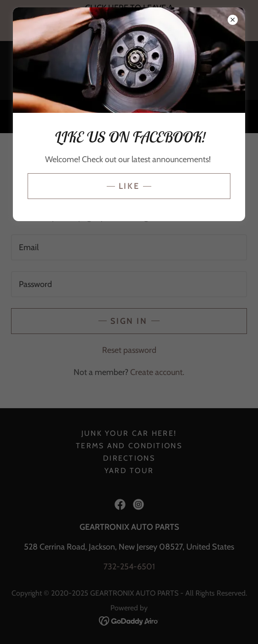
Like (129, 186)
